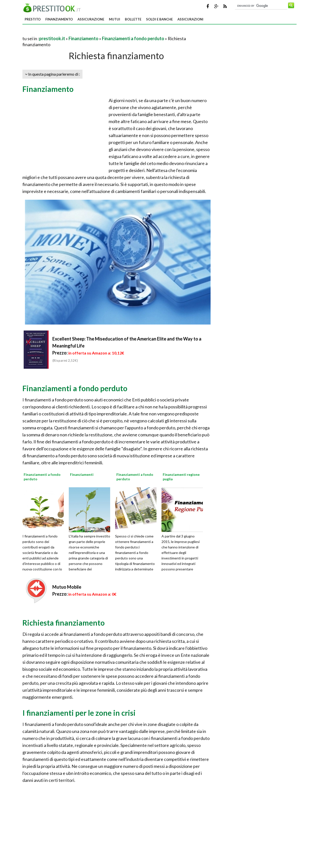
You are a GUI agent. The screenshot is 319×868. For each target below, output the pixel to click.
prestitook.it (52, 38)
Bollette (133, 19)
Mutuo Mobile (67, 587)
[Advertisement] (81, 32)
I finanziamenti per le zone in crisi (79, 713)
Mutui (115, 19)
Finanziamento (59, 19)
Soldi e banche (159, 19)
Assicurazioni (190, 19)
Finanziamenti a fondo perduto (133, 38)
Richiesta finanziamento (64, 623)
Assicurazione (91, 19)
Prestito (33, 19)
